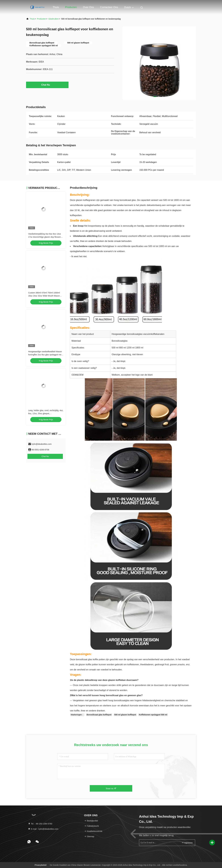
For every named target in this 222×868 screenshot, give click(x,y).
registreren (187, 843)
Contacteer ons (109, 7)
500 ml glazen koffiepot (125, 715)
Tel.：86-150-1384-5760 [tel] (40, 824)
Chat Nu (47, 85)
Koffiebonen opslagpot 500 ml (153, 715)
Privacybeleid (40, 865)
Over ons (88, 7)
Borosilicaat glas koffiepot (99, 715)
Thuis (56, 7)
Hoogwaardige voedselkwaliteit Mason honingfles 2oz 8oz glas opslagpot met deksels (45, 355)
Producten (71, 7)
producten (41, 19)
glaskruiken (54, 19)
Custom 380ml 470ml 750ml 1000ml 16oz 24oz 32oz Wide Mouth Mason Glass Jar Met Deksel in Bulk (44, 296)
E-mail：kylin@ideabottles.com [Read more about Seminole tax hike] (43, 829)
